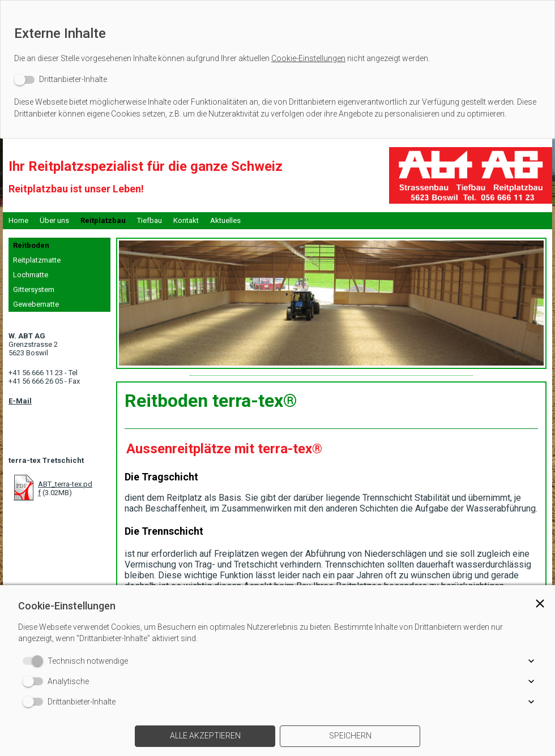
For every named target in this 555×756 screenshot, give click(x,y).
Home (18, 220)
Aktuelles (225, 220)
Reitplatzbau (103, 220)
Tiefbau (150, 220)
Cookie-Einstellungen (308, 58)
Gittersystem (34, 289)
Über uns (54, 220)
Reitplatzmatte (37, 260)
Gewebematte (36, 304)
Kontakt (186, 220)
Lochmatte (31, 275)
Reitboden (31, 245)
